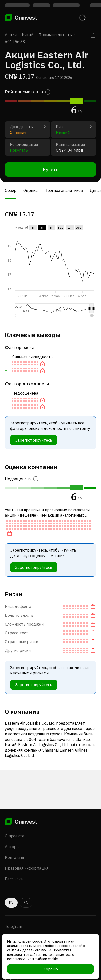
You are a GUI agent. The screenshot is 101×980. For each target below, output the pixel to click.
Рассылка (14, 879)
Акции (11, 35)
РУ (11, 903)
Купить (51, 169)
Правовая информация (27, 868)
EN (26, 903)
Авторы (12, 847)
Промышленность (55, 35)
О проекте (15, 836)
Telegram (13, 926)
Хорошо (51, 969)
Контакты (14, 857)
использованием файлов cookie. (33, 959)
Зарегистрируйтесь (34, 440)
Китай (28, 35)
